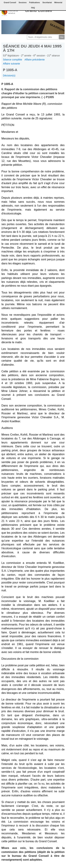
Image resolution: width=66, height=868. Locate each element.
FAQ (33, 8)
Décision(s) (9, 76)
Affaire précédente (35, 60)
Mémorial (58, 3)
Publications (35, 3)
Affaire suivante (12, 64)
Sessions (23, 3)
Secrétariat (47, 3)
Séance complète (13, 60)
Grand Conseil (38, 11)
